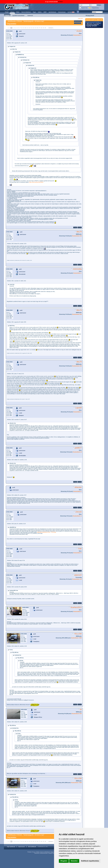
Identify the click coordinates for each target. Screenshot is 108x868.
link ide (80, 227)
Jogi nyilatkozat (11, 847)
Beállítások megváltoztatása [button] (90, 861)
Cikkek (38, 852)
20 (45, 28)
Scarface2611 (76, 607)
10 (25, 28)
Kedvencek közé (78, 21)
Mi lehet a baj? (40, 21)
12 (29, 28)
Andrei (79, 31)
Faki (80, 549)
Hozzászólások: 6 (78, 553)
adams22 (78, 575)
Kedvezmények (44, 853)
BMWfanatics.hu (19, 7)
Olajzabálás (12, 24)
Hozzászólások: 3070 (77, 714)
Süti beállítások (32, 847)
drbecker (78, 487)
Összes (7, 16)
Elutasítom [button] (74, 861)
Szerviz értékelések (45, 852)
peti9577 (78, 448)
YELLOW (78, 634)
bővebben (60, 2)
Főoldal (29, 852)
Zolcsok (79, 512)
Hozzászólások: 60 (77, 452)
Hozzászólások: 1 (78, 35)
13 (31, 28)
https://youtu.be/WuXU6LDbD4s (36, 182)
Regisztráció (95, 8)
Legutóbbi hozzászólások (18, 16)
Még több (81, 19)
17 (39, 28)
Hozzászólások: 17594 (76, 638)
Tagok (52, 852)
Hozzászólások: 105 (77, 579)
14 (33, 28)
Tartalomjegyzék (28, 21)
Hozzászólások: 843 (77, 236)
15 (35, 28)
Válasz (75, 227)
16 (37, 28)
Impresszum (22, 847)
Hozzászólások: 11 (77, 516)
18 (41, 28)
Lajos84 (78, 408)
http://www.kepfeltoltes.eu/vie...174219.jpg (46, 532)
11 (27, 28)
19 (43, 28)
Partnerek (37, 853)
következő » (51, 28)
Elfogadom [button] (64, 861)
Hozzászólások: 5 (78, 612)
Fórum (33, 852)
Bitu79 (79, 232)
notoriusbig (77, 269)
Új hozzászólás (78, 23)
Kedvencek (30, 16)
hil (81, 709)
